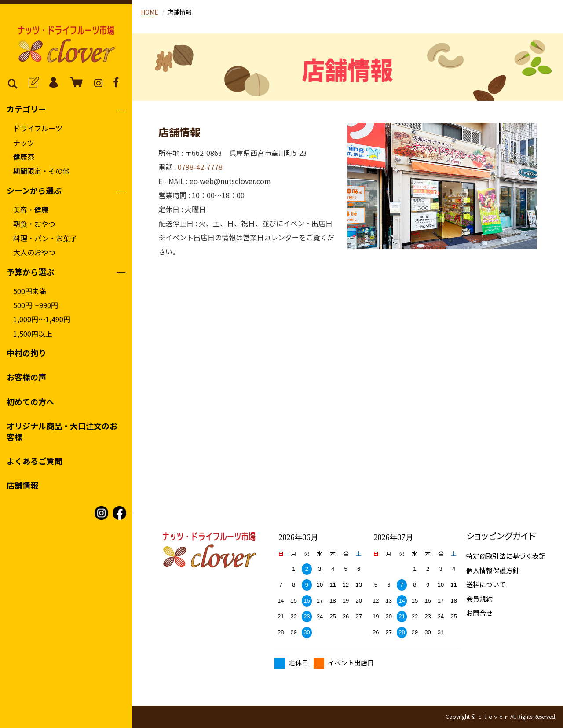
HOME (150, 12)
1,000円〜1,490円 (42, 319)
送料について (486, 584)
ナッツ (24, 143)
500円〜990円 (36, 305)
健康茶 (24, 157)
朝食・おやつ (34, 224)
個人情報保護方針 (493, 570)
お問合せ (479, 613)
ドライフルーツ (38, 128)
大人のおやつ (34, 252)
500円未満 (30, 291)
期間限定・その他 (41, 171)
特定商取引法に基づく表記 (506, 556)
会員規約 (479, 599)
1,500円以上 (33, 334)
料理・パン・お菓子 (45, 238)
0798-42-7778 (200, 167)
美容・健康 (31, 210)
